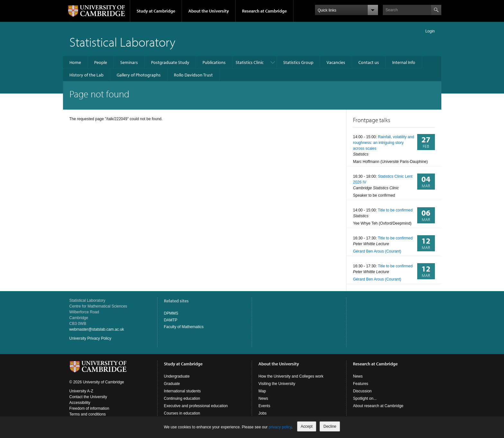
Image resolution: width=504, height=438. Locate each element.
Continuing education (182, 398)
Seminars (129, 62)
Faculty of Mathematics (184, 327)
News (263, 398)
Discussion (362, 391)
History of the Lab (86, 75)
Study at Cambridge (156, 11)
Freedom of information (89, 408)
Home (75, 62)
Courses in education (182, 413)
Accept (307, 426)
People (101, 62)
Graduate (172, 384)
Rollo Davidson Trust (193, 75)
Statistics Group (298, 62)
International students (182, 391)
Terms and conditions (88, 414)
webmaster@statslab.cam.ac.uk (97, 329)
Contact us (369, 62)
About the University (209, 11)
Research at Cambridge (264, 11)
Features (360, 384)
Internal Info (404, 62)
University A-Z (81, 391)
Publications (214, 62)
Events (264, 406)
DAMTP (171, 320)
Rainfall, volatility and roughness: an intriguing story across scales (383, 143)
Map (262, 391)
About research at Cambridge (378, 406)
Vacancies (336, 62)
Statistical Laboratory (122, 42)
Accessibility (80, 403)
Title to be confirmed (395, 210)
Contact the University (88, 397)
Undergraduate (177, 376)
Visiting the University (277, 384)
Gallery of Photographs (139, 75)
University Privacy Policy (90, 338)
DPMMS (171, 313)
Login (430, 31)
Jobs (262, 413)
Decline (330, 426)
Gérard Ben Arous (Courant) (377, 251)
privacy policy (280, 427)
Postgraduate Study (170, 62)
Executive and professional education (196, 406)
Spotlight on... (365, 398)
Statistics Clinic (250, 62)
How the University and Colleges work (291, 376)
